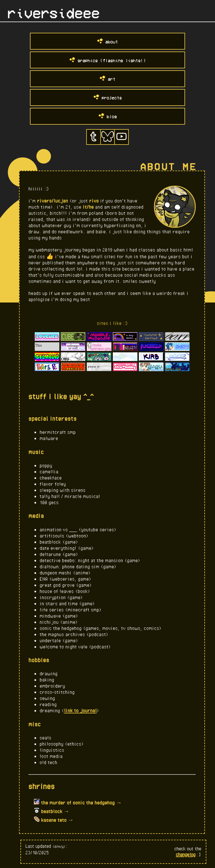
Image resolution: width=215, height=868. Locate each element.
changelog (186, 855)
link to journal (80, 710)
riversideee (53, 13)
